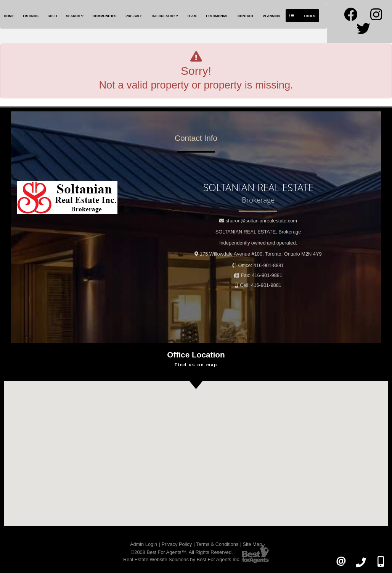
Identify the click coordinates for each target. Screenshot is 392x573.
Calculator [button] (165, 16)
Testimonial (217, 16)
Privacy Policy (177, 544)
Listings (31, 16)
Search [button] (75, 16)
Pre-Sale (134, 16)
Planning (272, 16)
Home (9, 16)
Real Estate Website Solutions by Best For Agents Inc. (182, 559)
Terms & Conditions (217, 544)
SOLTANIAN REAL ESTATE (258, 232)
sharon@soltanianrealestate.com (261, 221)
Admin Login (144, 544)
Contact (246, 16)
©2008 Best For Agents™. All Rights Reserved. (182, 552)
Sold (52, 16)
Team (192, 16)
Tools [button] (302, 16)
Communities (105, 16)
